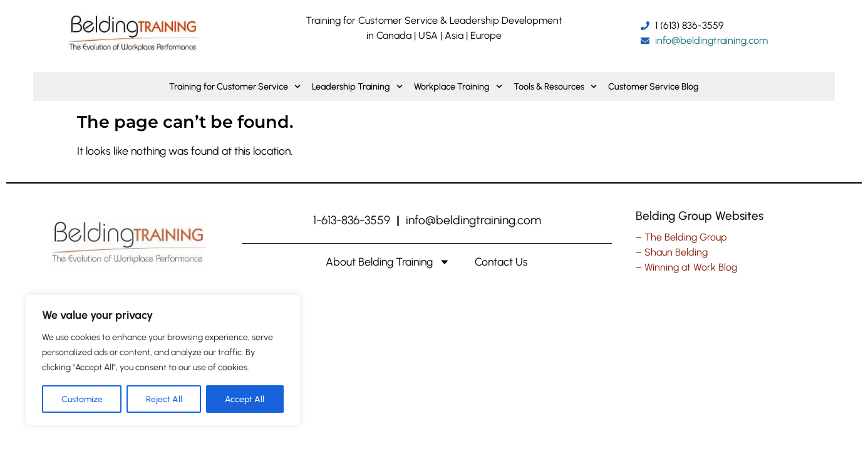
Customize (82, 399)
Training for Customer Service (235, 86)
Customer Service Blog (654, 86)
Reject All (164, 399)
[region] (163, 360)
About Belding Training (388, 262)
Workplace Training (458, 86)
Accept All (245, 399)
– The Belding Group (681, 237)
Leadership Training (357, 86)
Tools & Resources (555, 86)
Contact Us (501, 262)
